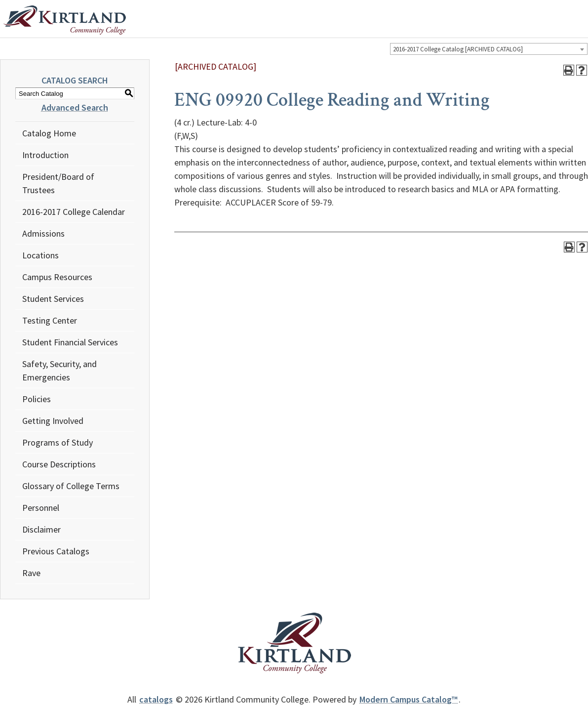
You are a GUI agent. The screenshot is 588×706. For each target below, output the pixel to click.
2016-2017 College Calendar (74, 212)
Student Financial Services (70, 342)
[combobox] (489, 49)
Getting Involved (53, 421)
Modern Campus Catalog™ (409, 699)
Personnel (41, 508)
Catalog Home (49, 133)
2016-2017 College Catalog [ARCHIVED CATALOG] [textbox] (458, 49)
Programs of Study (58, 442)
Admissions (43, 233)
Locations (40, 255)
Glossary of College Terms (71, 486)
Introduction (45, 155)
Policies (37, 399)
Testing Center (50, 320)
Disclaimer (41, 529)
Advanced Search (75, 107)
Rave (31, 573)
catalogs (156, 699)
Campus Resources (57, 277)
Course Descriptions (59, 464)
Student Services (53, 299)
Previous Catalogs (56, 551)
